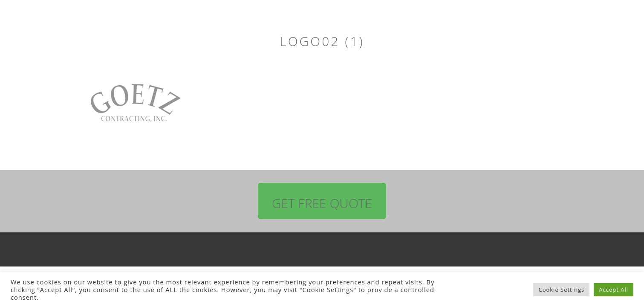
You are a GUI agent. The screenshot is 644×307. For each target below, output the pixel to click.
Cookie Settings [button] (561, 290)
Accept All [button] (614, 290)
